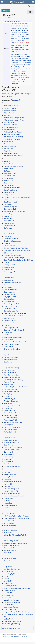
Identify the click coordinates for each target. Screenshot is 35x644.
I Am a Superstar (9, 514)
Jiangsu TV (17, 69)
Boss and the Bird (10, 209)
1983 (19, 24)
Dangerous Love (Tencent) (13, 282)
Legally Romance (10, 583)
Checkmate (8, 243)
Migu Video (14, 73)
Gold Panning (8, 457)
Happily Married (9, 477)
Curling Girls (8, 270)
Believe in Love (9, 181)
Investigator (8, 533)
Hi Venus (7, 501)
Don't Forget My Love (11, 328)
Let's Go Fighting (10, 590)
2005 (27, 32)
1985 (27, 24)
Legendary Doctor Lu (11, 586)
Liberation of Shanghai (11, 600)
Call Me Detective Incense (13, 234)
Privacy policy (5, 636)
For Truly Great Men (11, 418)
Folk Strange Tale (10, 411)
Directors (13, 47)
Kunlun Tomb (8, 561)
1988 (20, 26)
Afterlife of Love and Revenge (14, 137)
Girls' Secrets (8, 445)
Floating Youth (9, 408)
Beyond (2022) (9, 192)
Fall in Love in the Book (12, 375)
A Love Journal (9, 113)
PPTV (28, 73)
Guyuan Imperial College (12, 466)
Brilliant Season (9, 223)
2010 (27, 34)
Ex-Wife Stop (8, 362)
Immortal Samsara (10, 525)
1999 (23, 30)
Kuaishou (24, 71)
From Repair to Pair (10, 430)
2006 (13, 34)
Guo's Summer (9, 464)
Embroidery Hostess (11, 360)
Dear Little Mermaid (10, 290)
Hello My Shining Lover (12, 489)
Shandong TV (18, 75)
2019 (23, 38)
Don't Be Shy (8, 325)
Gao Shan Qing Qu (10, 440)
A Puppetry (8, 115)
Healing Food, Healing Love (13, 482)
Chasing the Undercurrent (12, 241)
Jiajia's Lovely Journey (11, 541)
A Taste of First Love (11, 125)
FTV (19, 61)
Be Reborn (8, 171)
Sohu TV (24, 79)
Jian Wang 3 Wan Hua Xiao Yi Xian (16, 543)
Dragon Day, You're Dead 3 (13, 337)
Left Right (7, 576)
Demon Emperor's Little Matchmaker (16, 304)
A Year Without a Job (11, 127)
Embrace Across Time (11, 357)
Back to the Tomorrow (11, 164)
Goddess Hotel (9, 454)
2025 (27, 40)
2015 (27, 36)
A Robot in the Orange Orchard (14, 118)
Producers (20, 47)
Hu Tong (7, 508)
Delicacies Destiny (10, 299)
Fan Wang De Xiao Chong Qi (14, 380)
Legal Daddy (8, 581)
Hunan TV (14, 67)
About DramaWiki (15, 636)
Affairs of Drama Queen (12, 134)
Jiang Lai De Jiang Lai (11, 546)
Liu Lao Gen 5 (9, 619)
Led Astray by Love (10, 574)
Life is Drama (8, 605)
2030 (27, 43)
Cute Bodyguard (9, 272)
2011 (12, 36)
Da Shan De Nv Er (10, 278)
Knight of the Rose (10, 559)
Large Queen (8, 572)
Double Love (8, 332)
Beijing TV (20, 54)
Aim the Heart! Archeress (12, 139)
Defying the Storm (10, 297)
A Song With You (9, 123)
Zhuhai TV (25, 81)
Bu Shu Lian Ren (10, 226)
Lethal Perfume (9, 595)
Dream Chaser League (11, 344)
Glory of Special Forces (12, 450)
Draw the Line (9, 340)
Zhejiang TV (14, 83)
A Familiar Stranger (10, 108)
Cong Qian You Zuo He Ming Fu (15, 258)
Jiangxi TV (24, 69)
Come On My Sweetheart (12, 255)
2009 (23, 34)
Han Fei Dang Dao (10, 475)
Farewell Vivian (9, 384)
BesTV (26, 54)
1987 (16, 26)
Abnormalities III (9, 130)
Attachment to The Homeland (14, 156)
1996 (13, 30)
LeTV (23, 67)
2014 (23, 36)
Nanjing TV (22, 73)
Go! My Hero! (8, 452)
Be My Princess (9, 169)
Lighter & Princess (10, 610)
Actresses (18, 45)
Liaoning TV (17, 71)
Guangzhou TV (16, 63)
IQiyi (19, 67)
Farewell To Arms (10, 382)
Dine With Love (9, 318)
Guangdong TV (26, 61)
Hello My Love (9, 486)
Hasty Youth (8, 479)
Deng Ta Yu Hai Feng (11, 306)
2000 (27, 30)
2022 (16, 40)
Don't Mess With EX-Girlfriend (14, 330)
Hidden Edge (8, 503)
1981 (12, 24)
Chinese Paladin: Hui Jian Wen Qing (16, 248)
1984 (23, 24)
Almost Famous (9, 141)
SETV (20, 77)
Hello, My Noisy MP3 (11, 491)
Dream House (9, 347)
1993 (19, 28)
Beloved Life (8, 183)
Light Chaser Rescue (11, 607)
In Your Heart (8, 528)
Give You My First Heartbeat (13, 447)
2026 (13, 43)
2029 (23, 43)
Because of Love (9, 176)
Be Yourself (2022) (10, 173)
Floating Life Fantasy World (13, 406)
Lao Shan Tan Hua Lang (12, 569)
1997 (16, 30)
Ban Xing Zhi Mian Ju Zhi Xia (14, 166)
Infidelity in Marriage (11, 530)
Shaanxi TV (14, 77)
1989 (23, 26)
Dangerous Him (9, 280)
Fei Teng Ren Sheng (11, 389)
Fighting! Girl (8, 396)
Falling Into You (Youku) (12, 377)
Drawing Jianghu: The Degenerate (15, 342)
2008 (20, 34)
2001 (12, 32)
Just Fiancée (8, 553)
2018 (20, 38)
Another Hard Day (10, 146)
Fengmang (14, 61)
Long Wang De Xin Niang (12, 621)
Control (6, 262)
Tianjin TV (14, 81)
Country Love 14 (9, 265)
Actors (13, 45)
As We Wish (8, 151)
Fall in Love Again (10, 373)
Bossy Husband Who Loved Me (14, 211)
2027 (16, 43)
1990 (27, 26)
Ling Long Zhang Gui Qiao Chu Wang (16, 612)
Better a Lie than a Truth (12, 188)
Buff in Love (8, 228)
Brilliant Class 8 (9, 221)
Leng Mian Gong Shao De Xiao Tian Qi (17, 588)
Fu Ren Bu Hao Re (10, 432)
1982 (16, 24)
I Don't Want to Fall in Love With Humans (17, 518)
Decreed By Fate (10, 294)
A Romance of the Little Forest (14, 120)
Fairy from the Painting (11, 368)
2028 (20, 43)
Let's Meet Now (9, 593)
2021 (12, 40)
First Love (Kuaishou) (11, 401)
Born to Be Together (11, 207)
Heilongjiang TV (26, 63)
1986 (13, 26)
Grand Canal (8, 459)
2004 (23, 32)
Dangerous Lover (10, 285)
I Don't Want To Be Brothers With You (16, 516)
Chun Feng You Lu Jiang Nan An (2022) (17, 251)
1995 (27, 28)
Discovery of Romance (11, 323)
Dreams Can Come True (12, 349)
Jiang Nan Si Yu (9, 548)
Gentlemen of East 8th (11, 443)
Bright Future (8, 219)
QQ (12, 75)
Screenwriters (15, 50)
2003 (19, 32)
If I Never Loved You (11, 523)
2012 (16, 36)
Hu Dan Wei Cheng (10, 505)
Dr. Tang (7, 335)
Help (31, 6)
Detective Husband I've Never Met (15, 313)
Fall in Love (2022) (10, 370)
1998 (20, 30)
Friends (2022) (9, 425)
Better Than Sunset (10, 190)
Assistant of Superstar (11, 153)
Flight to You (8, 403)
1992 (16, 28)
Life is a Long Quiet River (12, 602)
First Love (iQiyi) (9, 399)
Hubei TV (27, 65)
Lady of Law (8, 567)
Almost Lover (8, 144)
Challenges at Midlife (11, 239)
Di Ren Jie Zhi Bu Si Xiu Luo (13, 316)
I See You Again (9, 521)
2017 (16, 38)
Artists (17, 52)
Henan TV (20, 65)
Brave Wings (8, 214)
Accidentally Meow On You (13, 132)
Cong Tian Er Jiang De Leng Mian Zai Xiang (18, 260)
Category (5, 628)
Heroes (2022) (9, 498)
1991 (12, 28)
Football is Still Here (11, 415)
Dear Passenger (9, 292)
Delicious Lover (9, 302)
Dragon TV (20, 59)
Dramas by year (15, 628)
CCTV (17, 56)
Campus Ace (8, 236)
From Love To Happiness (12, 427)
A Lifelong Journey (10, 111)
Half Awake (8, 472)
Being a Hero (8, 178)
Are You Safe (8, 149)
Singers (22, 50)
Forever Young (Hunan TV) (13, 423)
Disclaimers (24, 636)
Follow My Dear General (12, 413)
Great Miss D (8, 462)
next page (16, 100)
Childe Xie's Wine (10, 246)
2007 (16, 34)
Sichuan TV (17, 79)
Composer (26, 45)
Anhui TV (13, 54)
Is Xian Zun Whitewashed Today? (15, 535)
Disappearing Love (10, 321)
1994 (23, 28)
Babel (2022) (8, 162)
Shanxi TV (26, 75)
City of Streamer (9, 253)
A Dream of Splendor (11, 106)
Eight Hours (8, 355)
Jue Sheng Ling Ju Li (11, 550)
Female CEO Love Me (11, 392)
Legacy (6, 579)
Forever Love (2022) (11, 420)
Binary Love (8, 195)
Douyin (26, 59)
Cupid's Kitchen (9, 267)
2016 (13, 38)
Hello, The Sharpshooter (12, 494)
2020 (27, 38)
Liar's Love (8, 598)
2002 (16, 32)
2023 (19, 40)
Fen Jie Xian (8, 394)
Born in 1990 (8, 204)
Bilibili (12, 56)
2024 (23, 40)
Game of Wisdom (10, 438)
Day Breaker (8, 287)
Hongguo (14, 65)
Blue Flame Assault (10, 202)
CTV (21, 56)
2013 (19, 36)
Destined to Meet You (11, 311)
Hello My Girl (8, 484)
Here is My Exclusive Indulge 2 (14, 496)
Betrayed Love (9, 185)
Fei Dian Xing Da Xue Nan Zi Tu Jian (16, 387)
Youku (20, 81)
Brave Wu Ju (8, 216)
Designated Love (10, 309)
